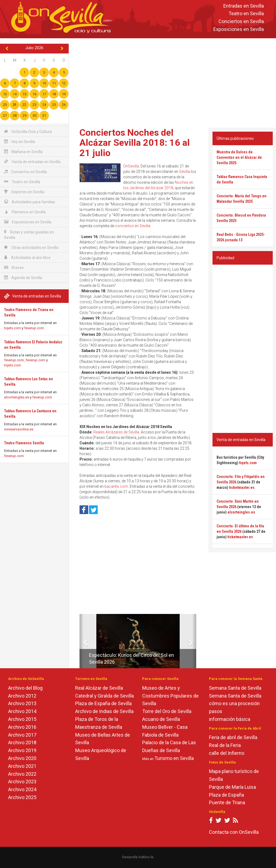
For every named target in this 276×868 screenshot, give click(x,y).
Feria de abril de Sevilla (233, 737)
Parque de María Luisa (232, 787)
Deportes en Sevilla (24, 192)
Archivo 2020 (22, 758)
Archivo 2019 (22, 750)
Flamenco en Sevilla (25, 212)
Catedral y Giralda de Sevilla (104, 696)
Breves (14, 267)
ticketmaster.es (242, 487)
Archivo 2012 (22, 696)
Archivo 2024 (22, 789)
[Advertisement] (174, 82)
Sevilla (185, 172)
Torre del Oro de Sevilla (167, 711)
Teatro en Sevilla (246, 14)
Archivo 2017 (22, 735)
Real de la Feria (225, 745)
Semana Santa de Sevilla (235, 688)
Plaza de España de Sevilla (103, 703)
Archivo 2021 (22, 766)
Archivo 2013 (22, 703)
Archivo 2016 (22, 727)
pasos (216, 711)
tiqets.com (12, 328)
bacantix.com (116, 486)
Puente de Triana (227, 802)
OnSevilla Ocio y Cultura (28, 132)
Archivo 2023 (22, 782)
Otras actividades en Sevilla (31, 247)
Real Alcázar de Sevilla (99, 688)
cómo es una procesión (234, 703)
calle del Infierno (227, 753)
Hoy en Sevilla (20, 142)
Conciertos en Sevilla (241, 22)
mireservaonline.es (19, 429)
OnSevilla (131, 166)
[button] (82, 641)
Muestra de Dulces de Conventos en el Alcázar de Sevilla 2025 (239, 157)
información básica (230, 719)
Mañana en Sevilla (23, 152)
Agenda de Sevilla (23, 278)
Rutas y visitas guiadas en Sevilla (29, 235)
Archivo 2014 (22, 711)
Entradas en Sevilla (244, 6)
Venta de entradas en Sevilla (32, 162)
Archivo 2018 (22, 742)
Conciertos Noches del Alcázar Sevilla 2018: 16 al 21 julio (135, 143)
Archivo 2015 (22, 719)
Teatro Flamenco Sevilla (24, 443)
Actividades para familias (30, 202)
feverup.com (34, 328)
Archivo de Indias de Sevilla (104, 711)
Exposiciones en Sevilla (239, 29)
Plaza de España (226, 795)
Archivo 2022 (22, 774)
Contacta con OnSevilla (234, 832)
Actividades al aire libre (27, 257)
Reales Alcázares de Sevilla (116, 432)
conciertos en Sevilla (133, 226)
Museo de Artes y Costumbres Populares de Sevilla (170, 696)
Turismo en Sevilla (174, 758)
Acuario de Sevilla (161, 719)
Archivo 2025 (22, 797)
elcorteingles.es (17, 397)
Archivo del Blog (25, 688)
